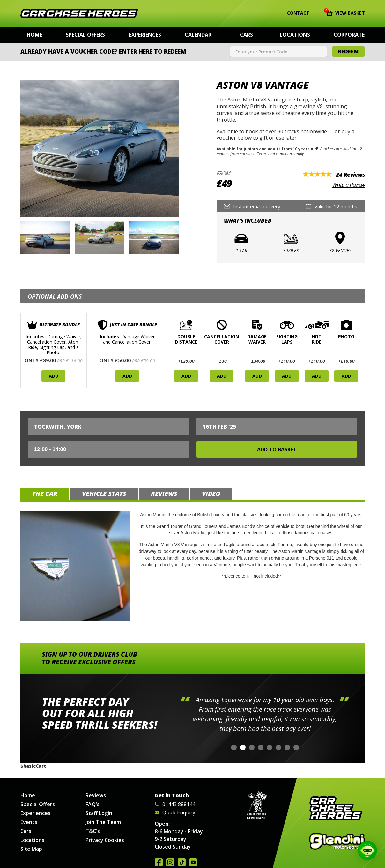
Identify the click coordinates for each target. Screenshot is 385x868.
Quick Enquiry (175, 812)
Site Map (31, 849)
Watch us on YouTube (193, 862)
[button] (234, 747)
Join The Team (103, 822)
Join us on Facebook (159, 862)
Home (34, 35)
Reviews (96, 795)
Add (54, 376)
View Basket (346, 12)
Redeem (348, 51)
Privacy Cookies (105, 840)
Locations (295, 35)
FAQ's (93, 804)
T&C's (93, 831)
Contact (294, 13)
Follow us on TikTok (182, 862)
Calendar (198, 35)
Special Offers (85, 35)
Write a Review (348, 185)
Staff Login (99, 813)
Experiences (145, 35)
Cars (246, 35)
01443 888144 (175, 804)
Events (29, 822)
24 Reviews (350, 174)
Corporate (349, 35)
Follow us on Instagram (170, 862)
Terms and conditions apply (280, 154)
